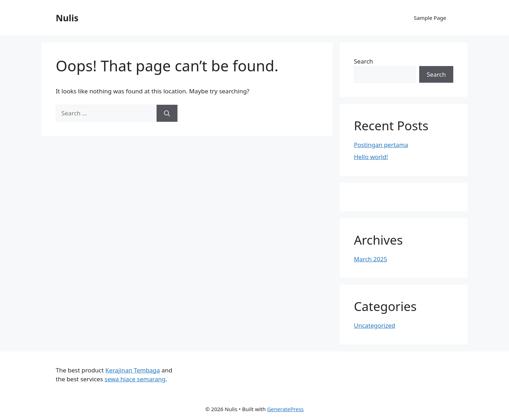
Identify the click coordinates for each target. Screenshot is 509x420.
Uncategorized (375, 325)
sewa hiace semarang (135, 379)
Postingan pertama (381, 145)
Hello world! (371, 157)
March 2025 (371, 259)
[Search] (167, 113)
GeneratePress (285, 409)
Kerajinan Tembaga (133, 370)
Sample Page (430, 18)
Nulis (67, 18)
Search (363, 61)
